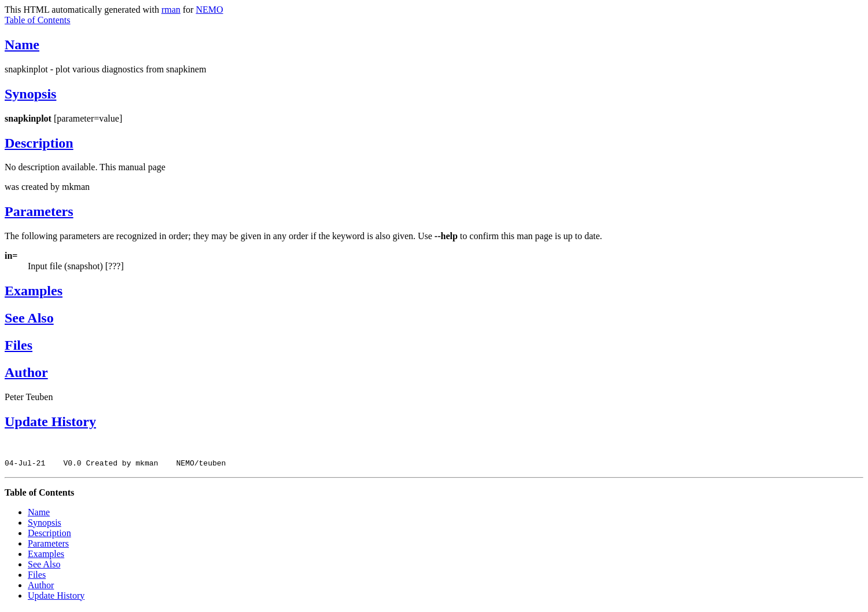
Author (26, 372)
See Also (29, 318)
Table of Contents (38, 20)
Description (39, 143)
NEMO (209, 10)
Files (19, 345)
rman (171, 10)
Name (22, 45)
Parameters (39, 211)
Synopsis (30, 94)
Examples (34, 291)
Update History (50, 422)
